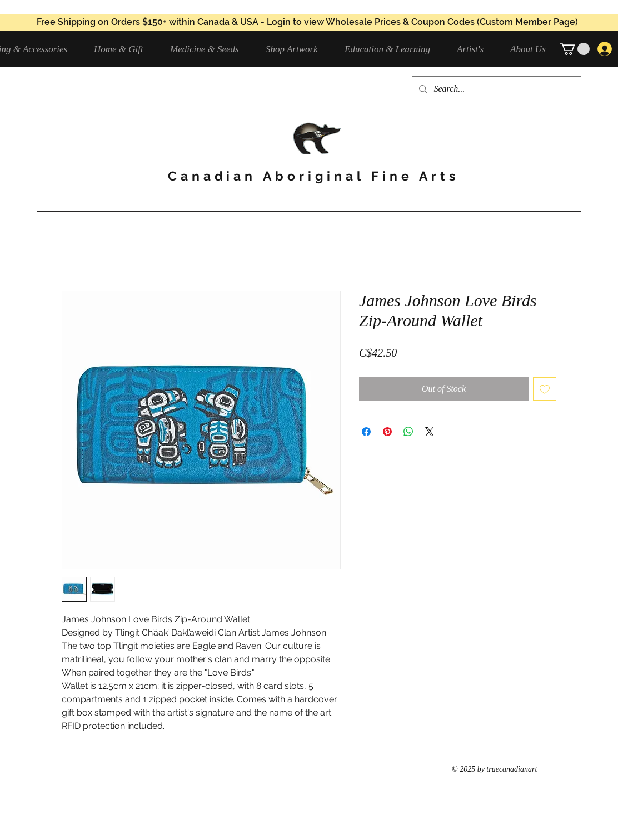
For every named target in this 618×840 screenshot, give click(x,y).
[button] (210, 49)
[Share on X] (430, 432)
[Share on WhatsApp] (408, 432)
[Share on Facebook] (366, 432)
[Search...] (495, 89)
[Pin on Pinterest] (387, 432)
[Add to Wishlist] (545, 389)
